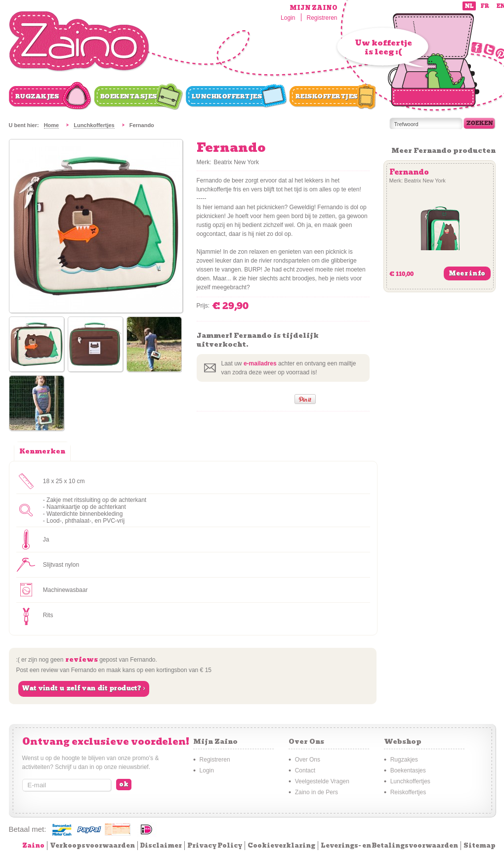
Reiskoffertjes (327, 96)
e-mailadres (260, 363)
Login (288, 18)
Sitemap (480, 845)
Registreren (322, 18)
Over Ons (308, 760)
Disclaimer (161, 845)
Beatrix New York (236, 162)
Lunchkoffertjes (227, 96)
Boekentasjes (129, 96)
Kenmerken (42, 451)
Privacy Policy (215, 845)
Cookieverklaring (281, 845)
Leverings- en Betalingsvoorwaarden (389, 845)
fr (485, 6)
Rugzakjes (37, 96)
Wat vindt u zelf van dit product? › (84, 688)
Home (52, 125)
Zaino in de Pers (316, 792)
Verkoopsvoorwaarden (92, 845)
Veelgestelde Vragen (322, 781)
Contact (305, 770)
